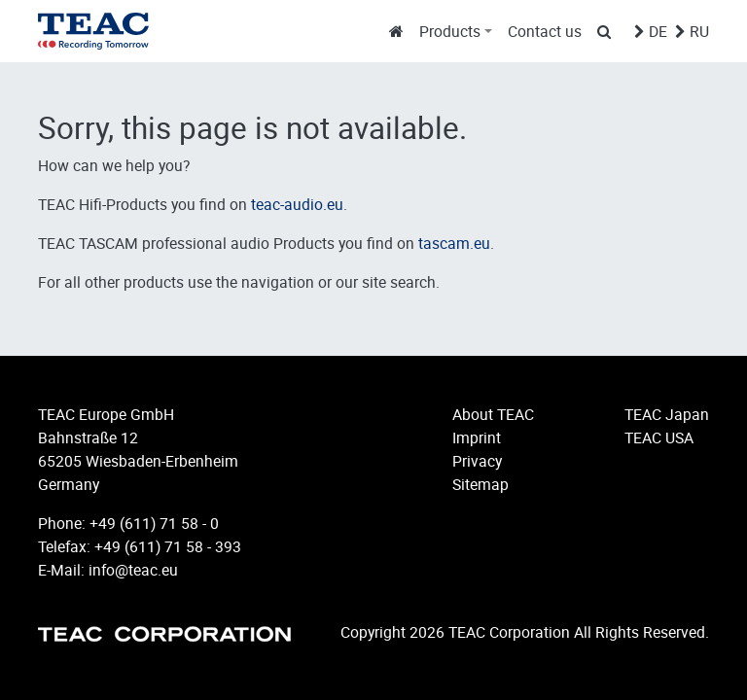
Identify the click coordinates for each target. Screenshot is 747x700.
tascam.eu (454, 243)
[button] (456, 31)
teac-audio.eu (297, 204)
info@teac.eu (133, 570)
